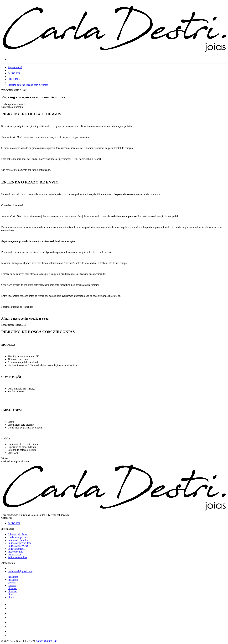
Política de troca (16, 549)
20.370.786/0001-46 (47, 641)
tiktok (11, 594)
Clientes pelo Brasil (18, 534)
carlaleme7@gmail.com (20, 571)
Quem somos (15, 555)
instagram (13, 577)
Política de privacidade (20, 543)
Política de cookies (18, 557)
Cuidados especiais (18, 537)
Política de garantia (18, 540)
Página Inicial (15, 67)
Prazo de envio (15, 552)
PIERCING (14, 79)
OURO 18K (14, 73)
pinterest (12, 588)
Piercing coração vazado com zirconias (28, 85)
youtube (12, 583)
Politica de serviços (18, 546)
